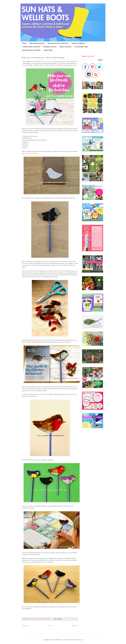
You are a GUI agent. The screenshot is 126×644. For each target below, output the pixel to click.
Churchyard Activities (37, 43)
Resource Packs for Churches (58, 43)
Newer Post (25, 626)
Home (24, 43)
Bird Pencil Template (32, 153)
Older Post (75, 626)
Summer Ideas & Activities (31, 50)
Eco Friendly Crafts (81, 47)
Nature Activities (65, 47)
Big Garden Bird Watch (48, 61)
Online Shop (48, 50)
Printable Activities (50, 47)
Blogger (81, 640)
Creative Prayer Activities (31, 47)
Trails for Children (78, 43)
